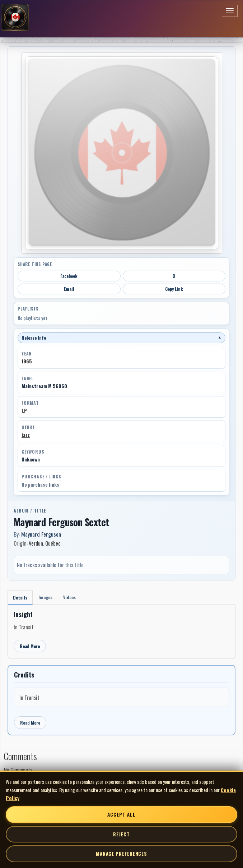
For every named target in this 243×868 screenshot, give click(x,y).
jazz (26, 435)
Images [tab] (45, 597)
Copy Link (174, 289)
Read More (30, 646)
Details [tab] (20, 598)
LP (24, 410)
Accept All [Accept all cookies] (121, 814)
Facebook (69, 276)
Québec (53, 543)
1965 (27, 361)
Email (69, 289)
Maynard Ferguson (41, 534)
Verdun (36, 543)
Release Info (121, 338)
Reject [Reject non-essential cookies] (121, 834)
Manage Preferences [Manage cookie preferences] (121, 854)
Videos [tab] (69, 597)
